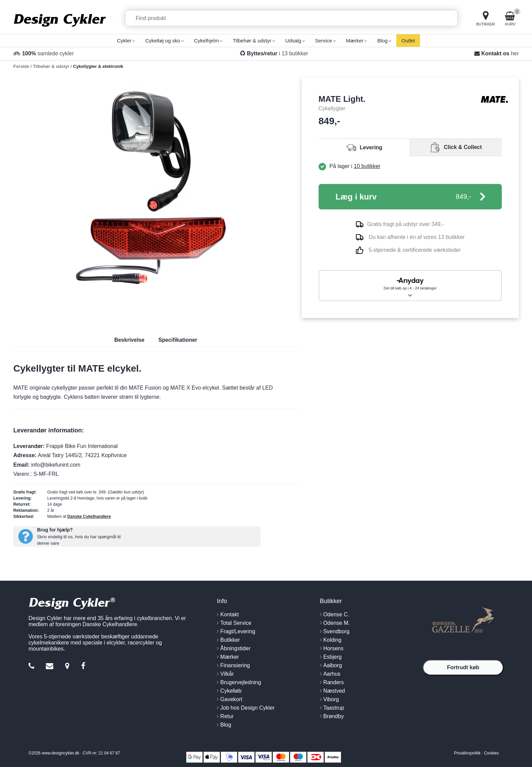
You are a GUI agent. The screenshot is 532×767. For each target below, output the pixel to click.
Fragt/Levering (238, 631)
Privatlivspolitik (467, 753)
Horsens (334, 648)
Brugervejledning (241, 682)
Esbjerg (332, 657)
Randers (334, 682)
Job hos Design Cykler (247, 708)
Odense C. (336, 614)
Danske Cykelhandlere (89, 517)
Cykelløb (231, 691)
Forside (21, 66)
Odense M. (337, 623)
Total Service (236, 623)
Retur (227, 716)
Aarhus (332, 674)
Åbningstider (235, 648)
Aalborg (333, 665)
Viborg (331, 699)
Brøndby (334, 716)
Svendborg (336, 631)
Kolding (332, 640)
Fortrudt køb (463, 667)
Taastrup (334, 708)
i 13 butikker (278, 53)
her (515, 53)
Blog (226, 725)
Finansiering (235, 665)
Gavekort (231, 699)
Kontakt (229, 614)
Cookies (491, 753)
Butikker (230, 640)
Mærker (230, 657)
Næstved (334, 691)
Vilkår (227, 674)
